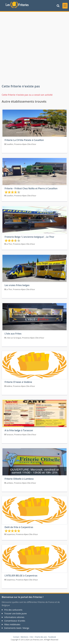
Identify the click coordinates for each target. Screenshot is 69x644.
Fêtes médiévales (12, 624)
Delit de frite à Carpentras (19, 527)
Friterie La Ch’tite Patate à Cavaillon (24, 140)
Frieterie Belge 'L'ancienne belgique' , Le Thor (29, 237)
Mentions (24, 637)
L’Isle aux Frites (13, 334)
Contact (16, 637)
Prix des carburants (13, 610)
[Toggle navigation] (65, 6)
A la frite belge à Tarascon (19, 430)
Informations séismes (14, 617)
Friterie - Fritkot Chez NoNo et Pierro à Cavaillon (31, 188)
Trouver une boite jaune (15, 613)
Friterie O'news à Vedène (18, 382)
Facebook (52, 637)
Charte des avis (41, 637)
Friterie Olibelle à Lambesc (19, 479)
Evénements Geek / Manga (17, 628)
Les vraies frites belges (17, 285)
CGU (31, 637)
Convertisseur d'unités (15, 621)
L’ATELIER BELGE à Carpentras (21, 576)
